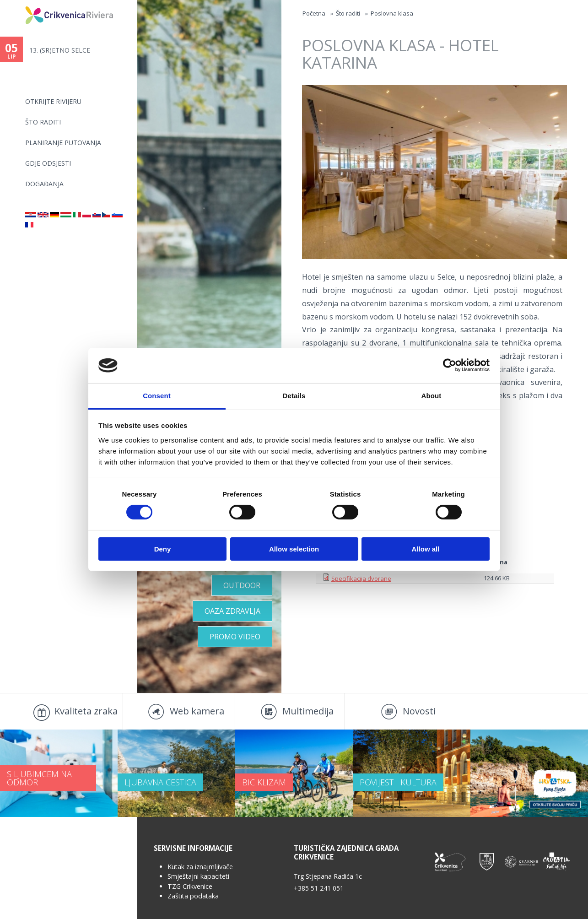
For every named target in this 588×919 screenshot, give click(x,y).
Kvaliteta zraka (86, 711)
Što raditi (43, 122)
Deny (163, 549)
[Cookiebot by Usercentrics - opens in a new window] (450, 365)
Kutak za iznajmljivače (200, 867)
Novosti (419, 711)
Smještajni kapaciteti (198, 876)
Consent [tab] (157, 396)
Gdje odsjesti (48, 163)
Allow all (426, 549)
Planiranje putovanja (63, 143)
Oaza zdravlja (232, 611)
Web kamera (197, 711)
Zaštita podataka (193, 896)
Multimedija (308, 711)
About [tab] (432, 396)
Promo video (235, 637)
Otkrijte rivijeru (53, 101)
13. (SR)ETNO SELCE (60, 50)
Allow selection (294, 549)
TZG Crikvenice (190, 886)
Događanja (44, 184)
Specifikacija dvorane (361, 578)
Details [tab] (294, 396)
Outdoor (242, 585)
